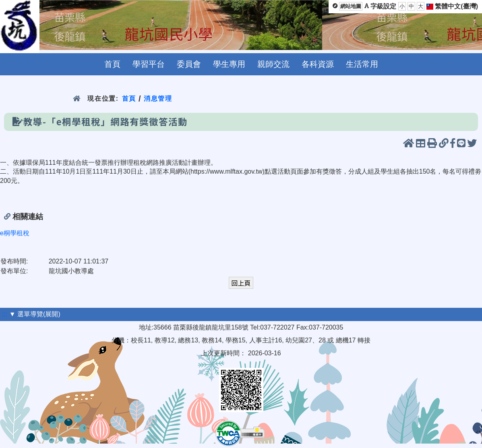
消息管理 (158, 99)
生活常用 (362, 64)
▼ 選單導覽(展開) (35, 314)
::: (5, 314)
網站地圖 (351, 6)
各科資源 (318, 64)
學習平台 (149, 64)
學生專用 (229, 64)
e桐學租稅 (15, 233)
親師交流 (273, 64)
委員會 (189, 64)
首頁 (112, 64)
